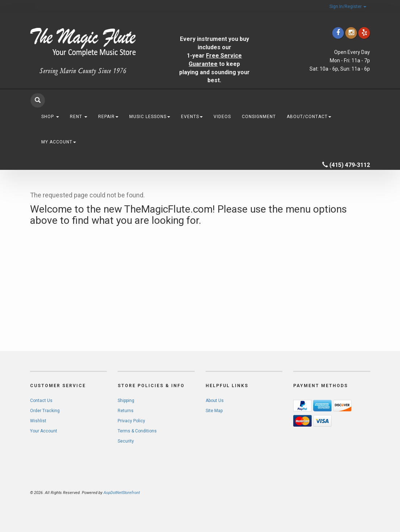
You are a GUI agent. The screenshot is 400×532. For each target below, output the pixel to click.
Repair (108, 117)
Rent (79, 117)
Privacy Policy (131, 421)
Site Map (214, 411)
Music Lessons (150, 117)
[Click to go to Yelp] (364, 33)
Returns (126, 411)
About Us (215, 401)
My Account (59, 142)
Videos (222, 117)
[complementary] (348, 492)
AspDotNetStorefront (122, 493)
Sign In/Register (348, 7)
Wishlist (38, 421)
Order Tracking (45, 411)
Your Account (44, 431)
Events (192, 117)
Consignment (259, 117)
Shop (50, 117)
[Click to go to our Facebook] (338, 33)
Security (126, 441)
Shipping (126, 401)
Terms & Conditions (137, 431)
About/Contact (309, 117)
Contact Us (41, 401)
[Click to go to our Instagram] (351, 33)
